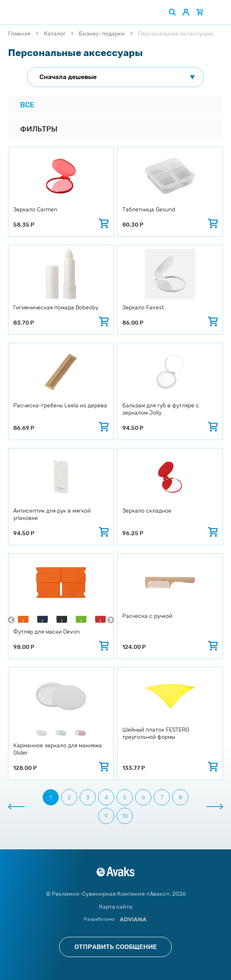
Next (111, 620)
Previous (11, 620)
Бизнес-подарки (102, 34)
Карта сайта (116, 907)
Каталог (55, 34)
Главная (19, 34)
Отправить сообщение (116, 947)
